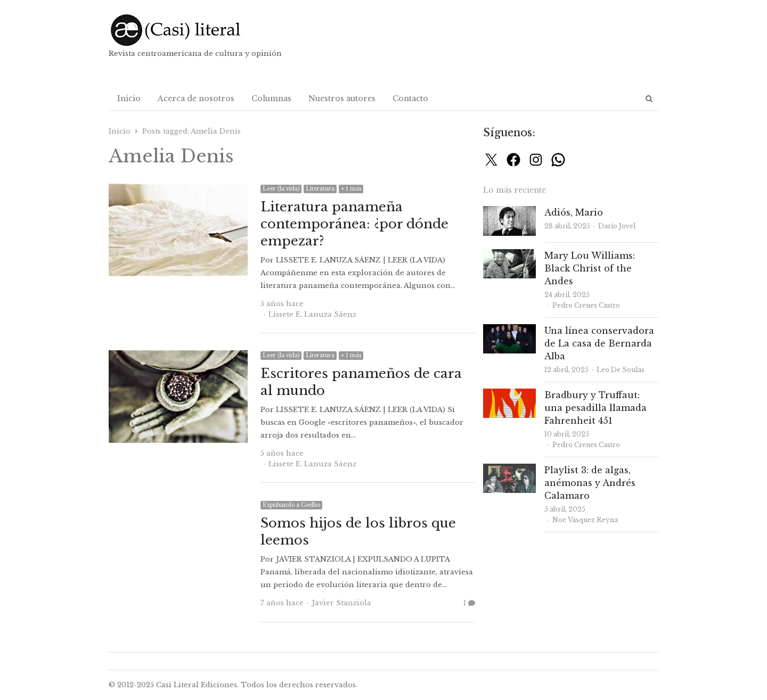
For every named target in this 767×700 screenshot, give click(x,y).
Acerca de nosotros (196, 98)
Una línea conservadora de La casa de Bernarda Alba (599, 343)
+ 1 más (351, 189)
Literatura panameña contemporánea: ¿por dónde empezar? (354, 224)
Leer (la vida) (281, 189)
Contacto (410, 98)
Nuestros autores (342, 98)
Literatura (320, 189)
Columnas (271, 98)
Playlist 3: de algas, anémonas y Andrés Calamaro (590, 483)
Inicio (129, 98)
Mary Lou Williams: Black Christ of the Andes (590, 268)
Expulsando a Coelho (291, 505)
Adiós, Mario (574, 212)
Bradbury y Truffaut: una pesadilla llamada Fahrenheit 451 (595, 408)
